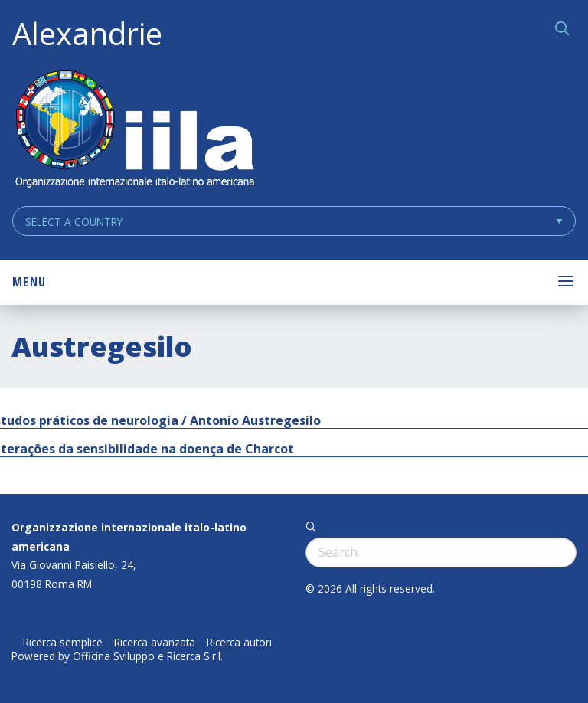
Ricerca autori (239, 643)
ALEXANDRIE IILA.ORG (134, 131)
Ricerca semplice (63, 643)
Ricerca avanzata (155, 643)
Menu (29, 282)
